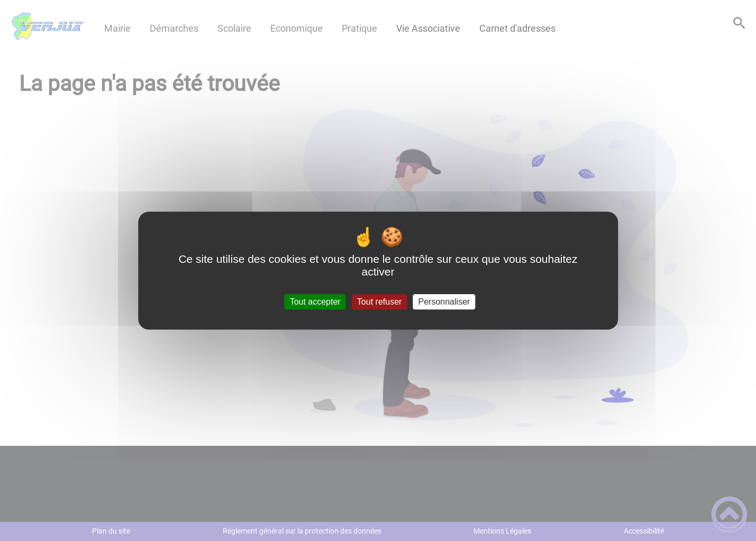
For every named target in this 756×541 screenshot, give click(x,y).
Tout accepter (315, 302)
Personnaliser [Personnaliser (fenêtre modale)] (444, 302)
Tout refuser (379, 302)
